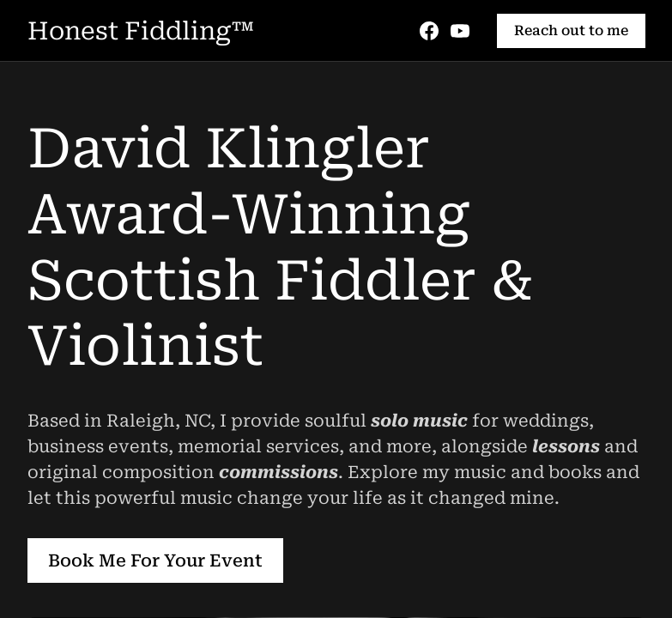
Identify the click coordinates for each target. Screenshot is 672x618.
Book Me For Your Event (155, 560)
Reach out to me (571, 30)
